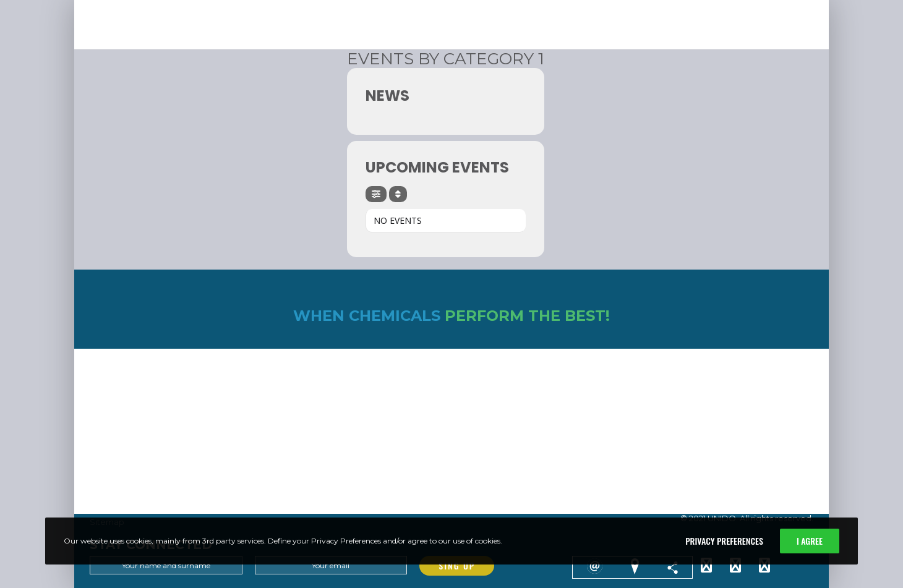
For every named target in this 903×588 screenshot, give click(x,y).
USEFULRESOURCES (772, 7)
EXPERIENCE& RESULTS (505, 7)
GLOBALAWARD (701, 7)
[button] (266, 29)
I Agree (810, 541)
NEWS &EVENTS (573, 7)
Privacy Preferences (724, 541)
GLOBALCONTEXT (637, 7)
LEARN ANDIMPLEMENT (427, 7)
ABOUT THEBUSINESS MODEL (331, 7)
